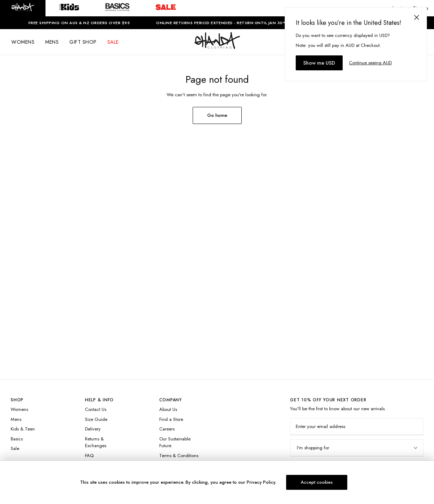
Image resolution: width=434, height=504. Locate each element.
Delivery (93, 429)
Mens (16, 419)
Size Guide (96, 419)
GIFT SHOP (83, 42)
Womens (19, 409)
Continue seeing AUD (370, 63)
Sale (15, 448)
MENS (52, 42)
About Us (168, 409)
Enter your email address (320, 426)
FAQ (89, 456)
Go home (217, 115)
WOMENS (23, 42)
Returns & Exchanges (96, 442)
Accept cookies (317, 482)
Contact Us (96, 409)
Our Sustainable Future (175, 442)
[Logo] (217, 47)
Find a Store (171, 419)
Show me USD (319, 63)
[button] (23, 8)
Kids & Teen (23, 429)
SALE (113, 42)
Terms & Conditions (179, 456)
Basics (17, 439)
